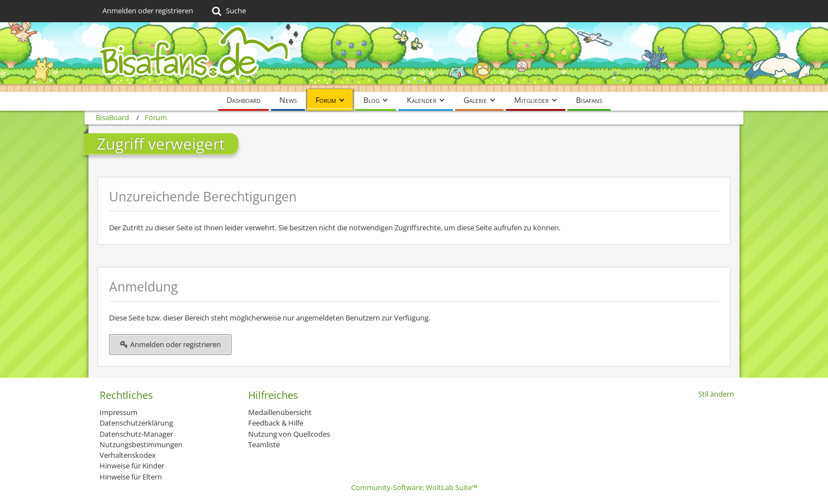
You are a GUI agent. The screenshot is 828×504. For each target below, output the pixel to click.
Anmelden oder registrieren (148, 11)
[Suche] (228, 11)
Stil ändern (716, 394)
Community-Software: (414, 487)
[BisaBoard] (414, 57)
